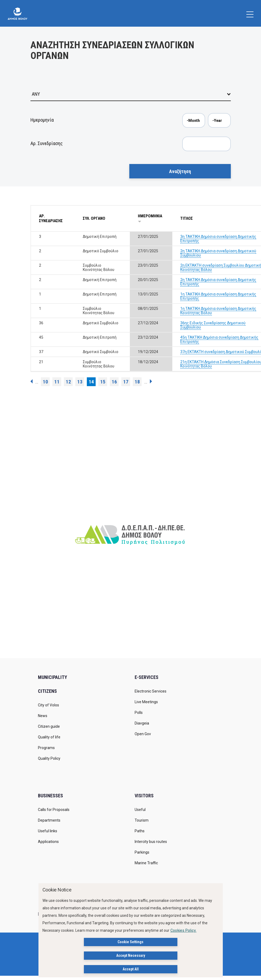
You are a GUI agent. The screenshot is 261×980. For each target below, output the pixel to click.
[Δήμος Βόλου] (17, 13)
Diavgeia (142, 723)
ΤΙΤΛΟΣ (187, 218)
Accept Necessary (131, 956)
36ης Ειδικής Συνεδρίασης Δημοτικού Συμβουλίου (213, 325)
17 (126, 382)
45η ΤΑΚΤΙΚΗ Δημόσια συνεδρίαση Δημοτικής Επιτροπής (219, 339)
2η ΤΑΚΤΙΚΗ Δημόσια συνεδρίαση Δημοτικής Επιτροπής (218, 282)
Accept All (131, 969)
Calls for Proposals (54, 810)
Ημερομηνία (42, 120)
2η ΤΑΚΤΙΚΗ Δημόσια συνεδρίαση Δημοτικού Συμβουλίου (218, 253)
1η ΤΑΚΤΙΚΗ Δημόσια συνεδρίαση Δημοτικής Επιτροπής (218, 296)
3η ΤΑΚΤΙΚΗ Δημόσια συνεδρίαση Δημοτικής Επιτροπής (218, 239)
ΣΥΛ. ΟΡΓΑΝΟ (94, 218)
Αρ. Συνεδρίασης (47, 143)
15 (103, 382)
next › (151, 381)
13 (80, 382)
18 (137, 382)
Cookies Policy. (184, 931)
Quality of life (49, 737)
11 (57, 382)
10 (45, 382)
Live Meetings (146, 702)
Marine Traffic (146, 863)
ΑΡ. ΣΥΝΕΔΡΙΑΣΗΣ (51, 218)
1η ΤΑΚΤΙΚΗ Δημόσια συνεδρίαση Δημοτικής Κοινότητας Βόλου (218, 311)
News (43, 716)
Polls (139, 713)
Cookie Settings (130, 942)
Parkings (142, 852)
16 (114, 382)
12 (68, 382)
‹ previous (32, 381)
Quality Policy (49, 758)
